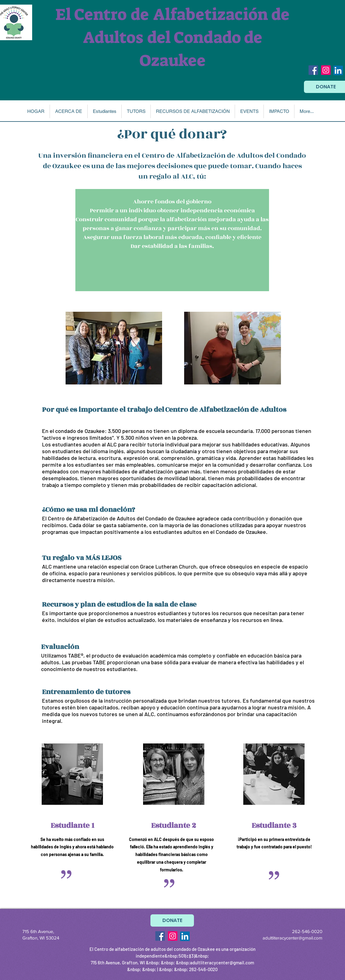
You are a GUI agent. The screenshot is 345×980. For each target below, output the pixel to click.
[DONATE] (172, 920)
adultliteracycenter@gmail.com (292, 938)
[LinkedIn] (338, 70)
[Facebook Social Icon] (313, 70)
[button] (68, 111)
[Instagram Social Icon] (326, 70)
